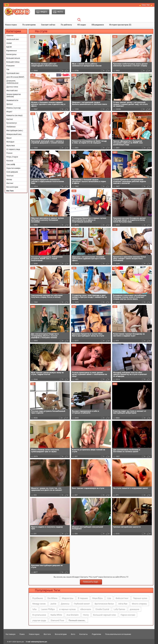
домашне (134, 609)
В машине (10, 66)
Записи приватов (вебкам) (14, 95)
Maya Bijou (97, 598)
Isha (34, 609)
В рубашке (38, 598)
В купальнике (39, 615)
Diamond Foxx (57, 620)
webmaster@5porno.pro (39, 642)
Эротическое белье (104, 604)
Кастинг (10, 119)
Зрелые (9, 104)
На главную (10, 634)
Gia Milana (52, 598)
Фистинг (10, 183)
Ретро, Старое (12, 157)
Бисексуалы (11, 54)
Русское (10, 161)
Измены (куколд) (14, 108)
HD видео (82, 25)
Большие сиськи (13, 58)
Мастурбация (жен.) (15, 130)
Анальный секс (13, 39)
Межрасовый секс (14, 134)
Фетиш (9, 179)
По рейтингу (66, 25)
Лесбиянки (11, 127)
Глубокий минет (82, 604)
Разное (9, 153)
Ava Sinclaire (73, 615)
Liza (109, 598)
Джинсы (65, 604)
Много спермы (139, 604)
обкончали (86, 609)
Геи (8, 69)
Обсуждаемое (98, 25)
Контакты (83, 634)
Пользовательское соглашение (118, 634)
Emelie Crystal (102, 609)
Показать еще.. (91, 582)
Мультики (11, 146)
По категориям (29, 25)
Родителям (96, 634)
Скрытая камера (13, 168)
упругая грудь (39, 620)
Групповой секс (13, 73)
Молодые (10, 142)
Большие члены (13, 62)
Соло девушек (12, 172)
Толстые (10, 176)
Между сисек (39, 604)
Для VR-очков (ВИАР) (15, 77)
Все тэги (47, 634)
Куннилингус (12, 123)
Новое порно (11, 25)
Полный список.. (77, 620)
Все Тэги (10, 191)
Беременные (12, 51)
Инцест (9, 112)
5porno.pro (20, 642)
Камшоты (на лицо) (14, 115)
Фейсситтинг (122, 598)
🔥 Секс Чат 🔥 (146, 5)
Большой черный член (105, 615)
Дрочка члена (12, 87)
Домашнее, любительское (12, 82)
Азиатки (10, 36)
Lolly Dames (119, 609)
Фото (73, 634)
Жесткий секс (12, 91)
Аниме (9, 43)
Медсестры (68, 598)
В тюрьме (83, 598)
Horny (86, 615)
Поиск (22, 634)
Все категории (12, 187)
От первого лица (13, 149)
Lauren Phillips (48, 609)
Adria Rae (123, 604)
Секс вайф (11, 164)
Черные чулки (140, 598)
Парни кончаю (128, 615)
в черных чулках (67, 609)
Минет (9, 138)
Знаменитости (12, 100)
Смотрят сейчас (48, 25)
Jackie (53, 604)
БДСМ (9, 47)
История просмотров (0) (120, 25)
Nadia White (56, 615)
